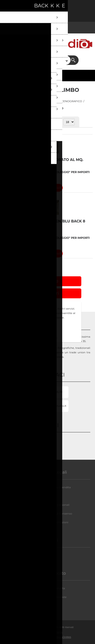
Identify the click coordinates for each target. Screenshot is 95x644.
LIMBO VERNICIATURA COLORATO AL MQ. (44, 160)
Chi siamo (49, 555)
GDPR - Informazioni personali (49, 505)
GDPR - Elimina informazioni (49, 522)
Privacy (49, 496)
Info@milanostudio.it (52, 406)
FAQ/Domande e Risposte (49, 597)
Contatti (49, 606)
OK (48, 330)
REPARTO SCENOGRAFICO (64, 101)
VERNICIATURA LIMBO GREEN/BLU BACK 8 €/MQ (45, 223)
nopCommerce (54, 632)
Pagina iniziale (21, 101)
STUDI (38, 101)
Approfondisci (48, 338)
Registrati (9, 6)
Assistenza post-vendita (49, 588)
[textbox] (44, 60)
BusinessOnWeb (62, 637)
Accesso (20, 6)
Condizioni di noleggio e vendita (49, 487)
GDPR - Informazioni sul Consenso (49, 513)
